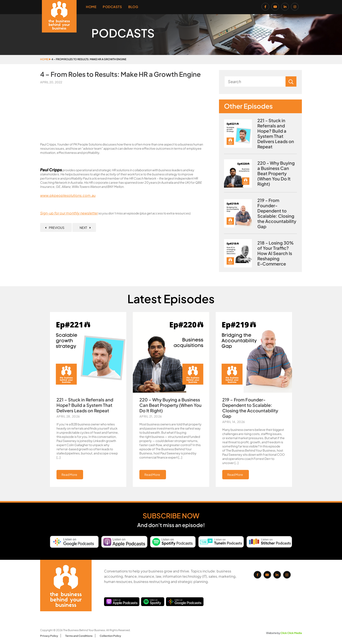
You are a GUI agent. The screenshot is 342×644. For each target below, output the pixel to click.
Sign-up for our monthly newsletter (69, 213)
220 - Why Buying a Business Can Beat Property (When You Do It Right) (276, 173)
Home (91, 7)
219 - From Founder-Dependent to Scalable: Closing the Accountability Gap (277, 213)
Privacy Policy (49, 636)
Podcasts (112, 7)
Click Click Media (291, 633)
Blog (133, 7)
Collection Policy (110, 636)
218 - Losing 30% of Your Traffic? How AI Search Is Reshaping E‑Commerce (275, 253)
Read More (69, 474)
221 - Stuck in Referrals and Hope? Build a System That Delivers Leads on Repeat (276, 134)
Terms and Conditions (79, 636)
